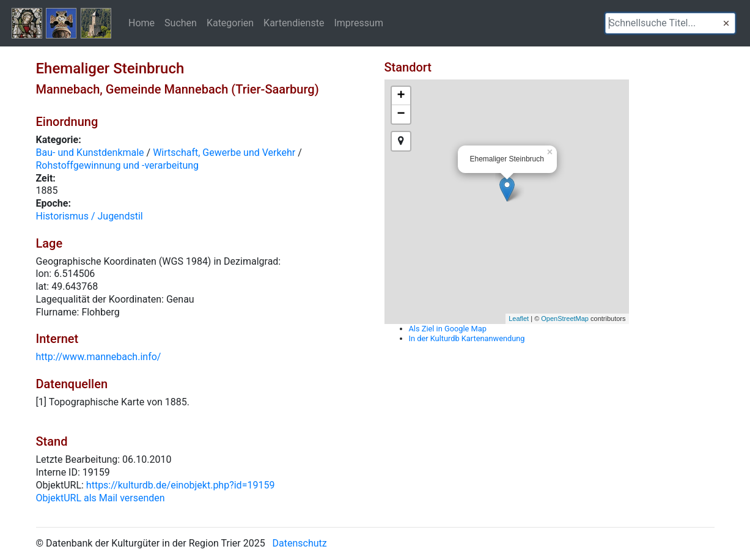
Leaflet (519, 319)
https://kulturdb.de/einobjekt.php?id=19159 (181, 485)
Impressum (358, 23)
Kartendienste (294, 23)
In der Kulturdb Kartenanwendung (467, 338)
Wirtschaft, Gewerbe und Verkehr (224, 153)
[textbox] (670, 23)
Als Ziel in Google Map (448, 329)
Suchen (181, 23)
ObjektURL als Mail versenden (101, 498)
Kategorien (230, 23)
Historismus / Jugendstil (90, 216)
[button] (726, 23)
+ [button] (401, 96)
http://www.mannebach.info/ (99, 357)
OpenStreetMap (565, 319)
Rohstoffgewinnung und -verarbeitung (118, 165)
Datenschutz (300, 543)
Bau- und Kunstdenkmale (90, 153)
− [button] (401, 114)
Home (142, 23)
